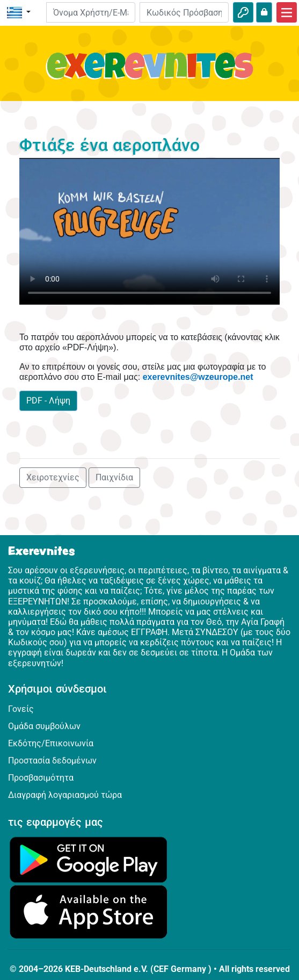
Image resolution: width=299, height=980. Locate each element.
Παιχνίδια (114, 477)
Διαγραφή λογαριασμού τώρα (65, 795)
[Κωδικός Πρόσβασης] (184, 12)
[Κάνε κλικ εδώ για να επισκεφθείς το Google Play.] (89, 859)
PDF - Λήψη (48, 401)
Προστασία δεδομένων (52, 761)
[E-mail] (91, 12)
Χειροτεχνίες (53, 477)
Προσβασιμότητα (41, 778)
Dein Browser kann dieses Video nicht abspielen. (149, 231)
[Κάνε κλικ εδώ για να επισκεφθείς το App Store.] (89, 911)
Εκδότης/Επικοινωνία (51, 743)
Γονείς (21, 709)
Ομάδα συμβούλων (44, 726)
